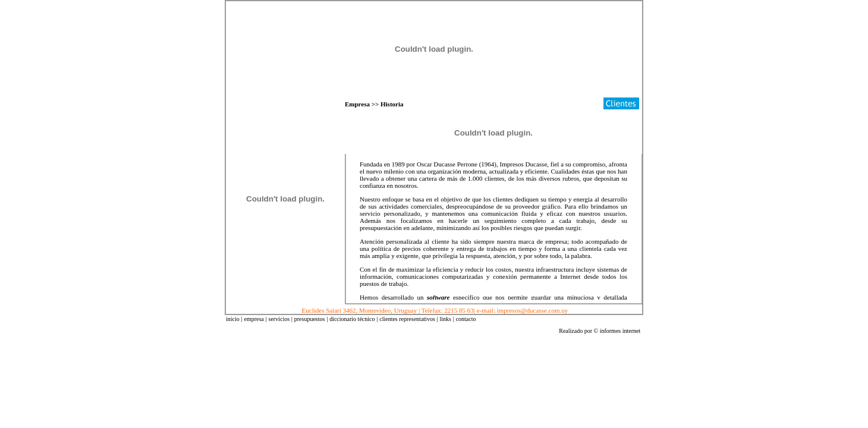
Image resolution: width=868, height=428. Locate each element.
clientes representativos (407, 319)
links (445, 319)
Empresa (357, 104)
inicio (233, 319)
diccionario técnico (352, 319)
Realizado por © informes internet (600, 331)
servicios (279, 319)
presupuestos (310, 319)
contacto (466, 319)
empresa (254, 319)
